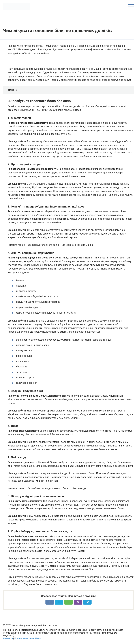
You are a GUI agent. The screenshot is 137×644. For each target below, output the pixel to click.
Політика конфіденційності (28, 639)
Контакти (8, 639)
